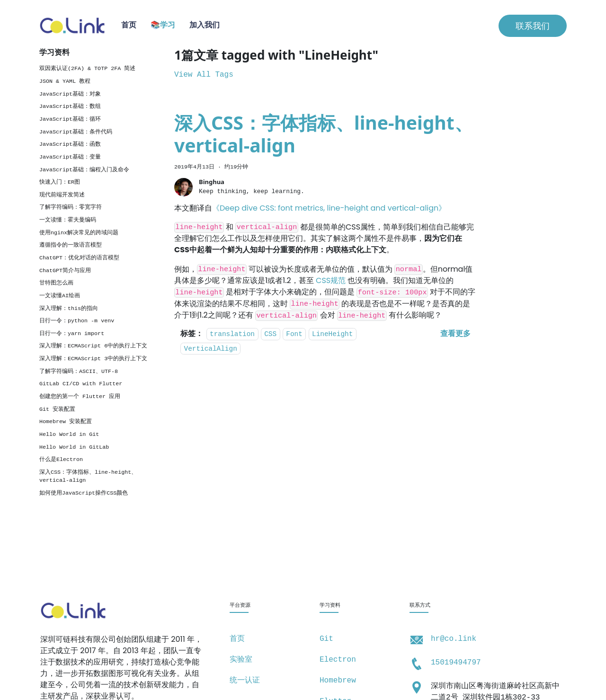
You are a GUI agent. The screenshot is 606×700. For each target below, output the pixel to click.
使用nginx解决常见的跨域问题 (79, 233)
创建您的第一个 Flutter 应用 (80, 397)
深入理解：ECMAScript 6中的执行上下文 (93, 346)
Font (294, 334)
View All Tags (204, 75)
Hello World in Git (69, 434)
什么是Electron (61, 460)
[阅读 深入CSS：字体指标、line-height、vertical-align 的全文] (455, 334)
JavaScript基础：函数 (70, 144)
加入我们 (205, 26)
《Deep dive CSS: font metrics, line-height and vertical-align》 (329, 208)
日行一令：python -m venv (77, 321)
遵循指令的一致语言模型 (71, 245)
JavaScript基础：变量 (70, 157)
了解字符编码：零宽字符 (71, 207)
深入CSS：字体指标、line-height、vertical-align (88, 477)
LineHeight (332, 334)
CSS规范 (331, 280)
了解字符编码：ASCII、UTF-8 (79, 372)
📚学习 (163, 26)
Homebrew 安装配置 (66, 422)
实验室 (241, 660)
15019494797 (456, 663)
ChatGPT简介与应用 (65, 271)
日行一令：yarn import (72, 334)
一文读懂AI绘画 (60, 296)
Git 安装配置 (57, 409)
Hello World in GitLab (74, 447)
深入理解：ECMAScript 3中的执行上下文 (93, 359)
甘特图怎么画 (56, 283)
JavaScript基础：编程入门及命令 (84, 170)
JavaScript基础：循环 (70, 119)
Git (326, 639)
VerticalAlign (211, 349)
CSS (270, 334)
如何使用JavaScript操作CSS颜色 (84, 493)
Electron (338, 660)
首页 (129, 26)
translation (232, 334)
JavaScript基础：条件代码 (76, 132)
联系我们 (533, 26)
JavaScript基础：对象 (70, 94)
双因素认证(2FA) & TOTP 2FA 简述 (87, 69)
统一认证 (245, 681)
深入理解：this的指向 (69, 309)
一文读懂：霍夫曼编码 (68, 220)
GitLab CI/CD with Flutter (81, 384)
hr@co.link (454, 639)
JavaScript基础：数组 (70, 106)
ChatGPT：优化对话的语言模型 (79, 258)
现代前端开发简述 (62, 195)
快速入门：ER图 (60, 182)
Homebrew (338, 681)
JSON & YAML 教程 (65, 81)
